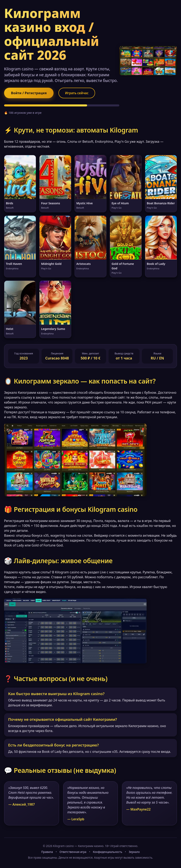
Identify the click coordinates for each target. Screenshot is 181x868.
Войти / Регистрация (29, 93)
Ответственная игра (73, 852)
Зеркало (134, 852)
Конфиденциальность (108, 852)
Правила (47, 852)
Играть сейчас (77, 93)
